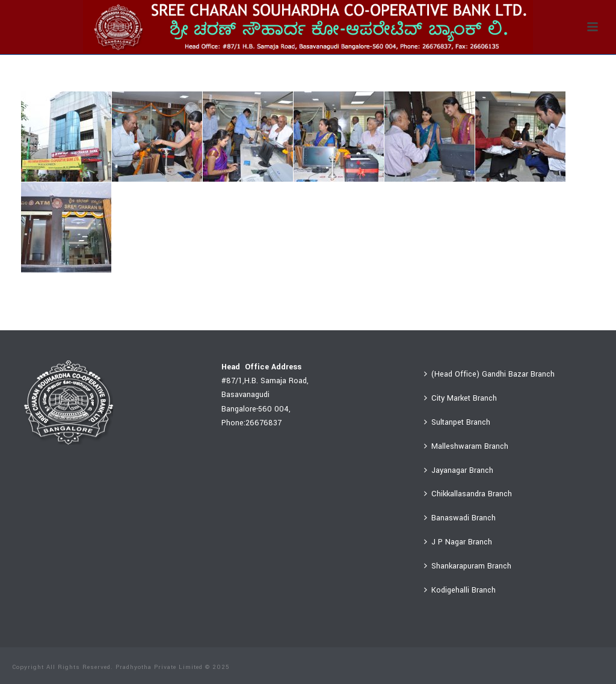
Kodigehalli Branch (460, 590)
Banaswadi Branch (460, 518)
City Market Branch (460, 398)
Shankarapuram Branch (468, 566)
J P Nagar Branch (458, 542)
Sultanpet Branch (457, 422)
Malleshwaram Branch (466, 446)
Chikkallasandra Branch (468, 494)
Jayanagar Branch (459, 470)
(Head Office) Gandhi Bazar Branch (489, 374)
